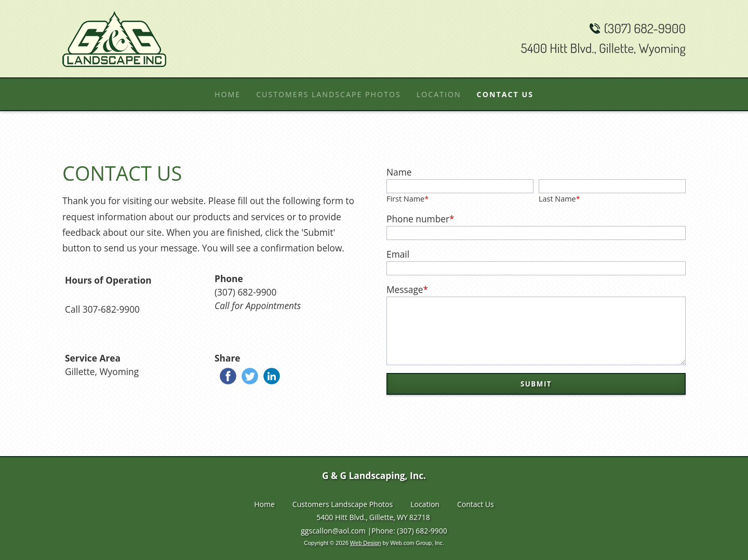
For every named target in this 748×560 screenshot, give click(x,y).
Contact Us (476, 507)
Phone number (420, 219)
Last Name (559, 199)
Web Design (366, 545)
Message (407, 289)
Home (264, 507)
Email (398, 254)
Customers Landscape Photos (343, 507)
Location (425, 507)
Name (399, 172)
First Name (408, 199)
